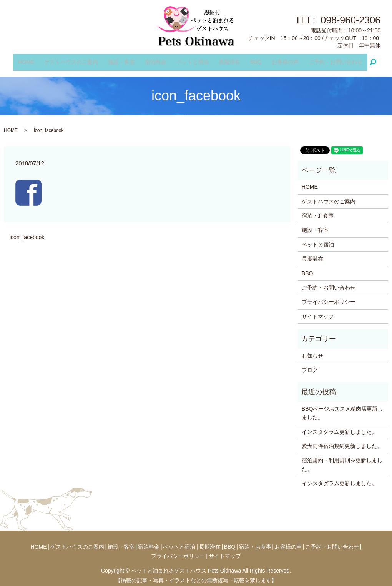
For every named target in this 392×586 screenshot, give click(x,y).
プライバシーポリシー (329, 297)
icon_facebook (27, 233)
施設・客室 (124, 59)
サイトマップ (318, 311)
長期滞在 (228, 59)
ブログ (310, 365)
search (370, 60)
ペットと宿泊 (193, 59)
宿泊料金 (157, 59)
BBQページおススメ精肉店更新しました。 (342, 408)
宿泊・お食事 (318, 211)
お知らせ (312, 351)
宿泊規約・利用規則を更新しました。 (342, 460)
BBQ (253, 59)
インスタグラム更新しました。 (339, 427)
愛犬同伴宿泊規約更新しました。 (342, 441)
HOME (32, 59)
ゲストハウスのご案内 (75, 59)
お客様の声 (281, 59)
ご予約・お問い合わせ (330, 59)
